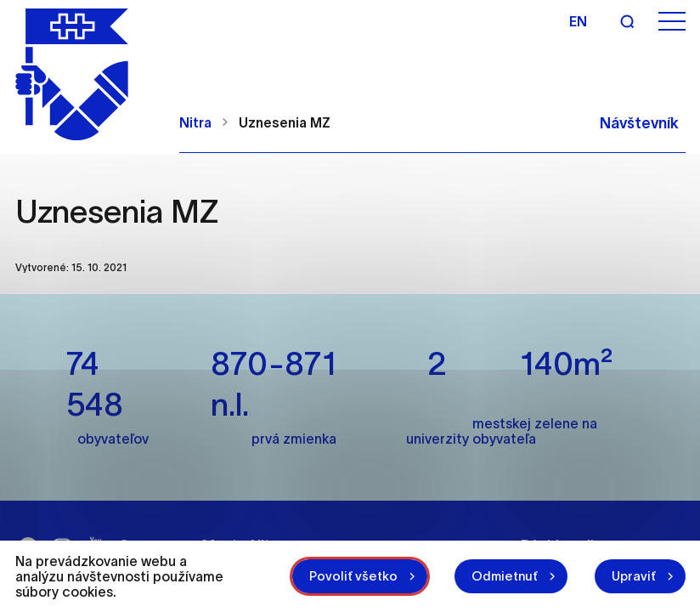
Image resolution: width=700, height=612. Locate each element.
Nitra (195, 122)
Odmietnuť (505, 576)
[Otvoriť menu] (672, 22)
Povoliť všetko (353, 576)
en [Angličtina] (578, 21)
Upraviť (634, 576)
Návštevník (639, 123)
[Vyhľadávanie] (627, 21)
